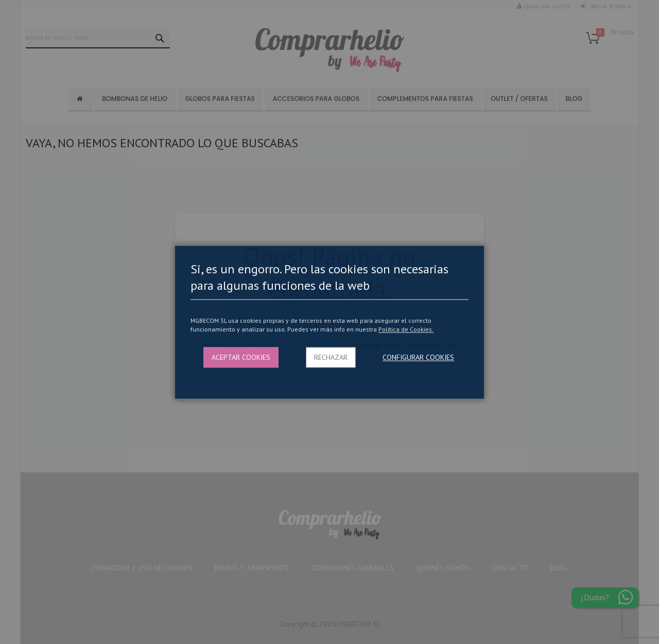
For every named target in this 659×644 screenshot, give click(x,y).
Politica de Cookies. (406, 330)
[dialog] (329, 322)
